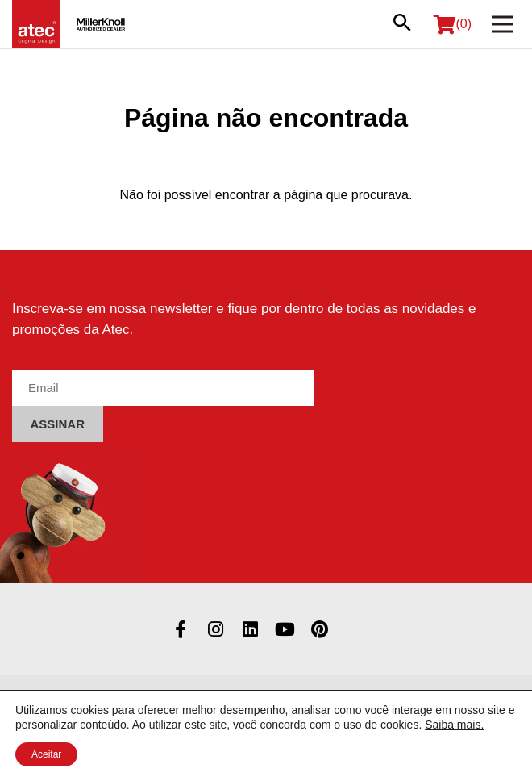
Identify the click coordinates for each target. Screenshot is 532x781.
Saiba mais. (454, 725)
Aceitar (46, 754)
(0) (453, 24)
